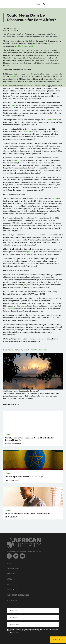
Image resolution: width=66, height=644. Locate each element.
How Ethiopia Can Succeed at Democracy (24, 477)
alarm (13, 105)
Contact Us (12, 600)
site (39, 350)
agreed (29, 252)
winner (51, 235)
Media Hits (12, 590)
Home (9, 563)
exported (24, 306)
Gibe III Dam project (25, 46)
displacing (15, 76)
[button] (39, 4)
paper (16, 160)
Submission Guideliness (18, 595)
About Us (11, 584)
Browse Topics (14, 568)
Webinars (11, 574)
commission (50, 120)
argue (14, 88)
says (26, 285)
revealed (28, 131)
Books (10, 579)
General (8, 434)
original (13, 350)
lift (12, 294)
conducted (11, 308)
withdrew (57, 198)
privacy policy (15, 632)
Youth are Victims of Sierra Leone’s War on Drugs (27, 514)
